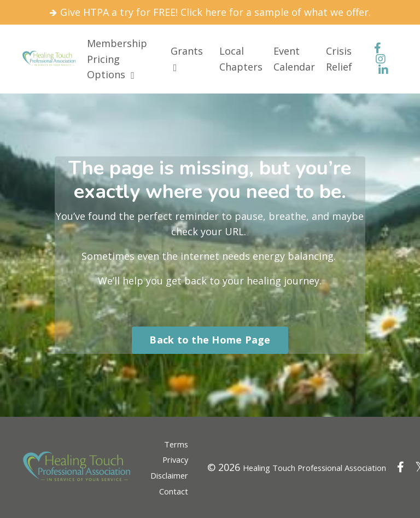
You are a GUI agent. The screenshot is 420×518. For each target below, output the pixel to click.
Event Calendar (294, 59)
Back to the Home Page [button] (210, 340)
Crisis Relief (339, 59)
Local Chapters (241, 59)
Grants (187, 59)
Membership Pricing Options (117, 59)
